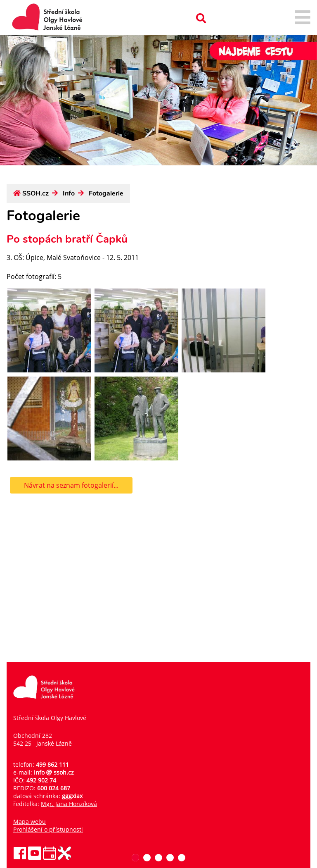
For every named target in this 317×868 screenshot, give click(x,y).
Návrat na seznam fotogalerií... (71, 485)
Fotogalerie (106, 193)
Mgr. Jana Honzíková (69, 804)
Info (69, 193)
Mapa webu (30, 821)
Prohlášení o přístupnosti (48, 829)
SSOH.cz (35, 193)
